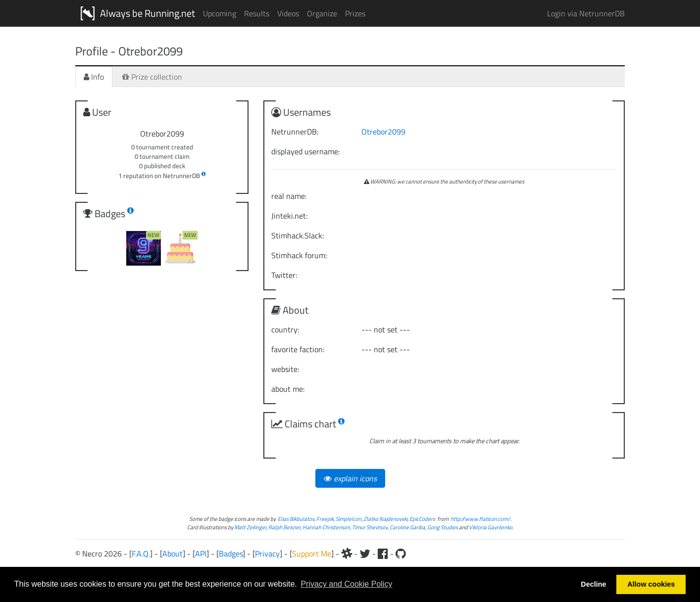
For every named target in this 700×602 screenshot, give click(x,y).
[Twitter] (365, 554)
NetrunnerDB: (295, 132)
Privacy (267, 554)
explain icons (350, 478)
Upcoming (220, 13)
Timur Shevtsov (370, 527)
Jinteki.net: (289, 216)
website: (285, 369)
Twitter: (284, 275)
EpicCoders (422, 519)
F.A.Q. (141, 554)
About (173, 554)
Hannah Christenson (326, 527)
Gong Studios (443, 527)
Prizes (355, 13)
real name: (289, 196)
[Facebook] (383, 554)
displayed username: (305, 151)
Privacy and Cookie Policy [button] (346, 584)
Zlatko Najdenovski (385, 519)
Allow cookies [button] (651, 584)
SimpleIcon (349, 519)
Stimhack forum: (299, 255)
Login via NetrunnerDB (586, 13)
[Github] (401, 554)
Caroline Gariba (407, 527)
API (201, 554)
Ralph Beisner (284, 527)
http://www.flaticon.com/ (480, 519)
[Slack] (347, 554)
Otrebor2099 (383, 132)
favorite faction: (298, 349)
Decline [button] (593, 584)
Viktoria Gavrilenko (491, 527)
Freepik (325, 519)
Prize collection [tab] (152, 77)
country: (285, 329)
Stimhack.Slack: (298, 235)
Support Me (312, 554)
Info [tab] (94, 77)
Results (257, 13)
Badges (231, 554)
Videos (288, 13)
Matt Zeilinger (250, 527)
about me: (288, 389)
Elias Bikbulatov (296, 519)
